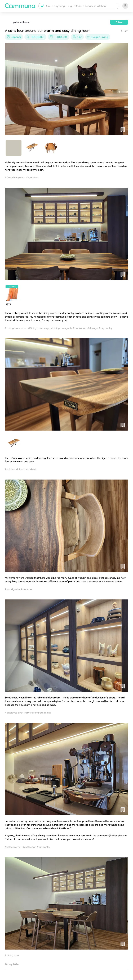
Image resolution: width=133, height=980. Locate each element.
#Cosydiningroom (15, 177)
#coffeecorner (13, 847)
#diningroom (12, 955)
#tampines (32, 177)
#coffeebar (29, 847)
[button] (79, 6)
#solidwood (11, 469)
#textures (26, 589)
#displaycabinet (14, 713)
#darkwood (80, 328)
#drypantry (106, 328)
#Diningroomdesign (39, 328)
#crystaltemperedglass (37, 713)
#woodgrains (12, 589)
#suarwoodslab (28, 469)
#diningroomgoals (61, 328)
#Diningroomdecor (16, 328)
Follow (119, 22)
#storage (93, 328)
